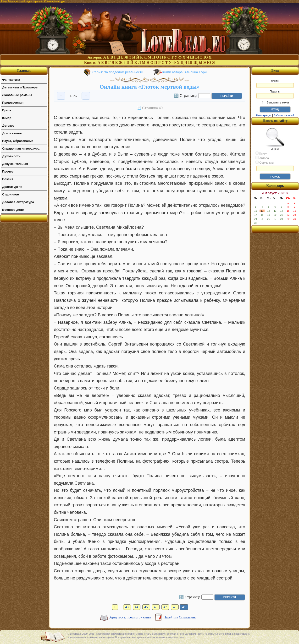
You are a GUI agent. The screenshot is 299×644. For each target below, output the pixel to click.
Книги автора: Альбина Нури (185, 72)
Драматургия (12, 187)
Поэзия (8, 179)
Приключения (13, 103)
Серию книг (265, 162)
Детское (8, 126)
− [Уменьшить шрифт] (61, 96)
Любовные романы (17, 95)
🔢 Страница (186, 95)
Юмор (7, 118)
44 (137, 607)
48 (175, 607)
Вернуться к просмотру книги (130, 617)
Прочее (8, 171)
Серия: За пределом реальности (118, 72)
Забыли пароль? (284, 115)
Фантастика (11, 80)
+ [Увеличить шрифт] (86, 96)
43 (127, 607)
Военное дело (13, 210)
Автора (262, 158)
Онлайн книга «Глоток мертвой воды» (149, 87)
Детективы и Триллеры (20, 87)
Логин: (275, 84)
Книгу (261, 153)
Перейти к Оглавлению (180, 617)
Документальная (15, 164)
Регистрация (264, 115)
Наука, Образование (18, 141)
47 (165, 607)
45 (146, 607)
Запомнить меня (275, 103)
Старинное (11, 194)
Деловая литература (18, 202)
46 (156, 607)
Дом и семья (12, 133)
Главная (24, 70)
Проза (7, 110)
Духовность (11, 156)
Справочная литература (21, 149)
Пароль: (275, 94)
